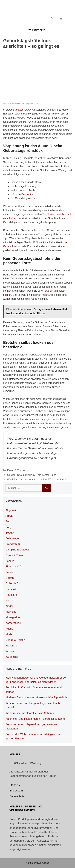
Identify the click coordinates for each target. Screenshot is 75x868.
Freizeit (10, 572)
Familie (10, 561)
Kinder (9, 606)
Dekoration (27, 194)
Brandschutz (13, 544)
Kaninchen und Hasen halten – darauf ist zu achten (36, 719)
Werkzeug (12, 646)
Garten (10, 578)
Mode (9, 634)
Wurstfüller (12, 657)
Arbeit (9, 516)
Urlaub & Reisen (15, 640)
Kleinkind (11, 612)
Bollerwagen (13, 538)
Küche (9, 629)
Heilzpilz (10, 601)
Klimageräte (13, 617)
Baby (9, 527)
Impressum (16, 791)
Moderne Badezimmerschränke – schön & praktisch (36, 697)
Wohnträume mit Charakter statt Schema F (31, 713)
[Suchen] (47, 488)
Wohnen (10, 651)
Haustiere (11, 595)
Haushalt (11, 589)
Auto (8, 521)
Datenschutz (17, 796)
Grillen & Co (13, 583)
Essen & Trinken (16, 470)
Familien (18, 110)
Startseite (15, 785)
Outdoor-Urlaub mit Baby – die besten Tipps (32, 475)
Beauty (10, 533)
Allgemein (11, 510)
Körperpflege (13, 623)
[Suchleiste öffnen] (52, 19)
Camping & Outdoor (17, 550)
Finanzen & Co (14, 567)
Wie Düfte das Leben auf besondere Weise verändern (37, 480)
